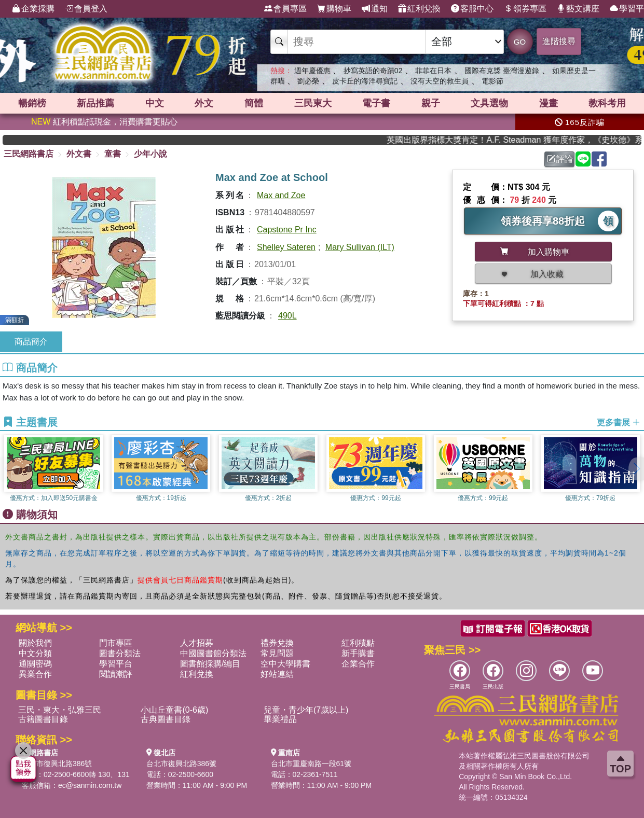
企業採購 (33, 9)
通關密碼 (35, 664)
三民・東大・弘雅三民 (60, 710)
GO (520, 42)
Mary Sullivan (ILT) (360, 247)
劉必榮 (308, 81)
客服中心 (472, 9)
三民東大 (313, 103)
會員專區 (285, 9)
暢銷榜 (32, 103)
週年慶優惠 (312, 71)
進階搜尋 (559, 41)
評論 (560, 159)
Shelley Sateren (286, 247)
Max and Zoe (281, 195)
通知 (375, 9)
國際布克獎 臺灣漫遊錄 (502, 71)
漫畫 (549, 103)
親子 (431, 103)
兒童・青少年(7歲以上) (306, 710)
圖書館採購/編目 (210, 664)
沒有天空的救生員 (440, 81)
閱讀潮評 (116, 674)
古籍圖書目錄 (43, 719)
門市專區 (116, 643)
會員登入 (86, 9)
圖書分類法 (120, 653)
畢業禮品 (280, 719)
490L (287, 316)
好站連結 (277, 674)
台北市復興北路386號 (57, 764)
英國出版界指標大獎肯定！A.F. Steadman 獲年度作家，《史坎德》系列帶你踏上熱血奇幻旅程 (524, 140)
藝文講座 (578, 9)
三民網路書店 (29, 154)
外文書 (79, 154)
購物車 (334, 9)
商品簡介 (31, 342)
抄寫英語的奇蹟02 (373, 71)
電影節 (492, 81)
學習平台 (116, 664)
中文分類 (35, 653)
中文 (155, 103)
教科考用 (607, 103)
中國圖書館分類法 (213, 653)
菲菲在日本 (433, 71)
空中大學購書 (285, 664)
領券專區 (525, 9)
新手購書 (358, 653)
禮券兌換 (277, 643)
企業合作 (358, 664)
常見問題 (277, 653)
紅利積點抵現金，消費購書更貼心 (104, 122)
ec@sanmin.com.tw (90, 785)
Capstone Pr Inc (287, 230)
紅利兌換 (419, 9)
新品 (95, 103)
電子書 (376, 103)
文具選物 (489, 103)
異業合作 (35, 674)
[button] (636, 469)
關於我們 (35, 643)
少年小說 (150, 154)
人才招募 (197, 643)
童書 (113, 154)
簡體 (254, 103)
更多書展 (619, 422)
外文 (204, 103)
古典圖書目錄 (166, 719)
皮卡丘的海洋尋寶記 (365, 81)
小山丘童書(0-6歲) (174, 710)
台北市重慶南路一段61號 (311, 764)
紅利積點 (358, 643)
